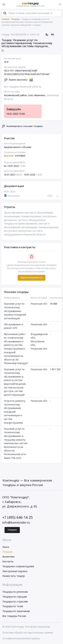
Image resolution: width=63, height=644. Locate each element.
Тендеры (7, 552)
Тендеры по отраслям (15, 601)
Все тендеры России (14, 616)
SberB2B (9, 156)
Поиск (6, 547)
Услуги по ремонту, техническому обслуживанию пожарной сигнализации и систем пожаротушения (15, 412)
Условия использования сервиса (21, 638)
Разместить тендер (14, 576)
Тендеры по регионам (15, 592)
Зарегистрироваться (31, 278)
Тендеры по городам (15, 597)
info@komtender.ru (16, 522)
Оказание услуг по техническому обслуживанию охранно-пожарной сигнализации (15, 311)
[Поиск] (5, 13)
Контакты (8, 561)
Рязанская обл (39, 304)
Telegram (12, 530)
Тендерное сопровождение (18, 566)
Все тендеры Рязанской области (23, 87)
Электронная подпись (15, 571)
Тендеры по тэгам (13, 606)
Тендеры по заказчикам (16, 611)
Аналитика (8, 557)
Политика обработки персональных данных (28, 632)
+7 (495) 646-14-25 (18, 517)
